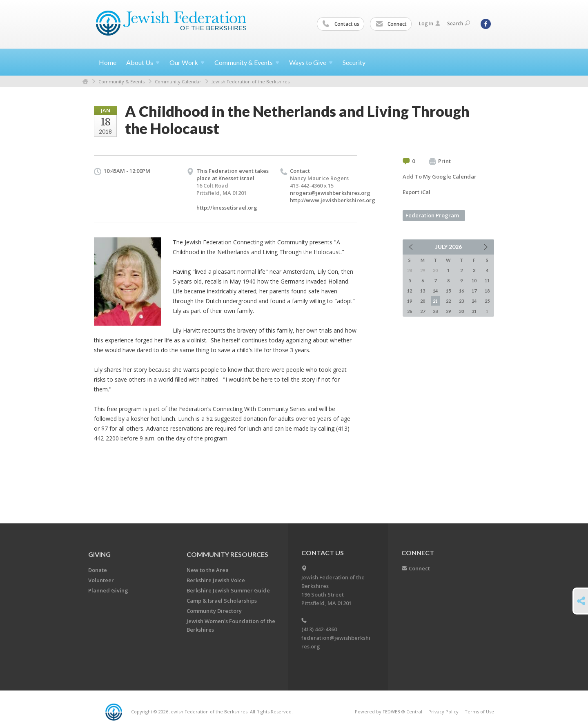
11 (487, 280)
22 (448, 301)
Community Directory (214, 611)
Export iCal (416, 192)
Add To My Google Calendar (440, 177)
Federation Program (432, 215)
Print (440, 161)
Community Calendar (178, 82)
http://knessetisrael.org (227, 208)
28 (435, 311)
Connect (391, 24)
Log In (430, 23)
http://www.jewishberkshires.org (333, 200)
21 (435, 301)
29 (448, 311)
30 (461, 311)
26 (410, 311)
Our (187, 62)
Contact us (341, 24)
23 (461, 301)
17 (474, 291)
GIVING (99, 554)
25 (487, 301)
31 (474, 311)
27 (423, 311)
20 (423, 301)
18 (487, 291)
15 (448, 291)
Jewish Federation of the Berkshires (251, 82)
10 (474, 280)
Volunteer (101, 580)
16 (461, 291)
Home (108, 62)
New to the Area (208, 570)
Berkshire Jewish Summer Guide (228, 590)
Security (354, 62)
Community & (247, 62)
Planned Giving (108, 590)
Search (459, 23)
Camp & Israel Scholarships (222, 601)
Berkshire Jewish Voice (216, 580)
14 (435, 291)
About (143, 62)
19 (410, 301)
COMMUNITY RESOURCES (227, 554)
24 (474, 301)
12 (410, 291)
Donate (98, 570)
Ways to (311, 62)
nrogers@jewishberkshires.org (330, 193)
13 (423, 291)
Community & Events (121, 82)
